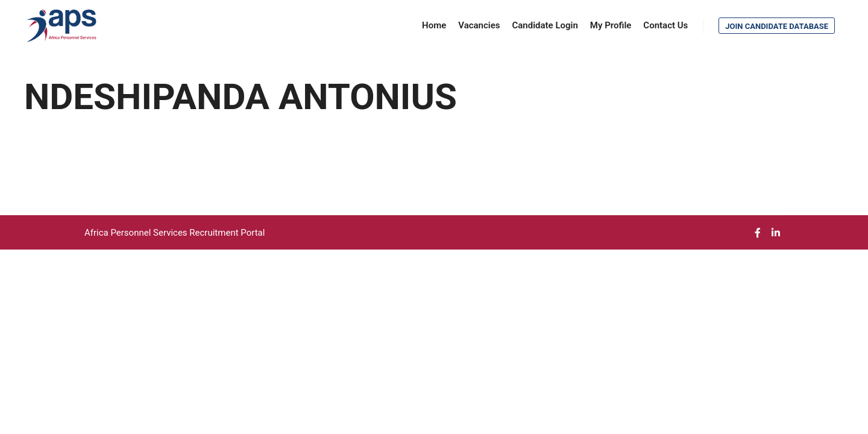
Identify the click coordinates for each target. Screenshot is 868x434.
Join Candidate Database (777, 26)
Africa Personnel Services (137, 233)
